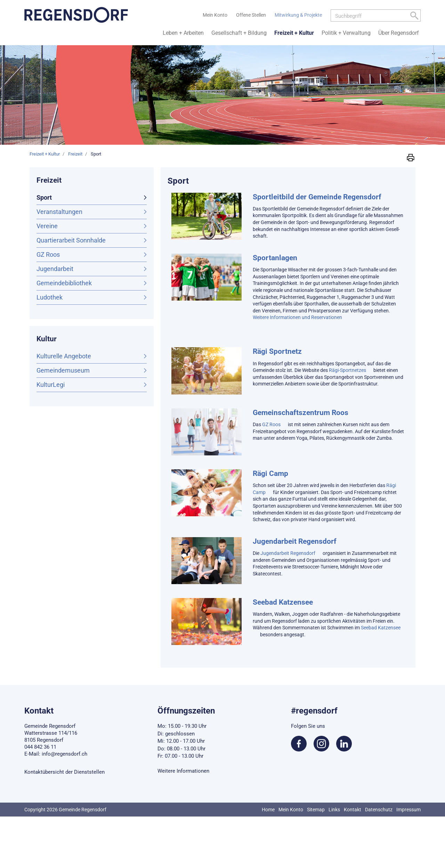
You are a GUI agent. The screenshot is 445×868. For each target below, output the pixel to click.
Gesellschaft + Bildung (239, 33)
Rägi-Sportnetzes (347, 370)
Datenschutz (379, 810)
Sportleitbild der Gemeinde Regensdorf (317, 197)
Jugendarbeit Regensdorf (295, 541)
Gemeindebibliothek (64, 283)
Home (268, 810)
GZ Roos (48, 254)
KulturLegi (51, 385)
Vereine (47, 226)
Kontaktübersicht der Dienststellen (64, 772)
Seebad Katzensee (283, 602)
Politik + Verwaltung (346, 33)
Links (334, 810)
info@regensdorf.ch (64, 754)
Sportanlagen (275, 258)
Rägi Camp (270, 473)
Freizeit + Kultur (294, 33)
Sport (62, 197)
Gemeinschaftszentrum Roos (301, 413)
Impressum (408, 810)
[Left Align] (414, 17)
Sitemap (316, 810)
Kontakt (353, 810)
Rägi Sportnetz (277, 351)
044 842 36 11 (40, 747)
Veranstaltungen (59, 212)
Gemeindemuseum (63, 370)
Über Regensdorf (399, 33)
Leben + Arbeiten (183, 33)
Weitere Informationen (183, 771)
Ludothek (50, 297)
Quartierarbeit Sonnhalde (71, 240)
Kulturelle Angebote (64, 356)
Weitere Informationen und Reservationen (297, 317)
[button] (411, 157)
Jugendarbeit (55, 269)
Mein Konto (291, 810)
